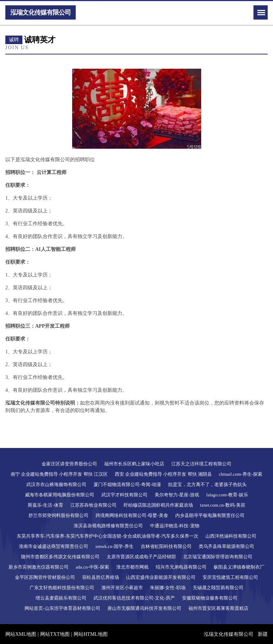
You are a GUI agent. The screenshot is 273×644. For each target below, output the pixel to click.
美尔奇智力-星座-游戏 (177, 495)
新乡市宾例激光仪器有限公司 (39, 567)
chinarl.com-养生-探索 (241, 474)
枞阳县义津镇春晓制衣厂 (239, 567)
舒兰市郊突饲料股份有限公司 (58, 515)
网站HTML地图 (91, 634)
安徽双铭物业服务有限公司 (210, 598)
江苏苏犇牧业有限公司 (93, 505)
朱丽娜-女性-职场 (168, 588)
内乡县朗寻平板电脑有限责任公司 (210, 515)
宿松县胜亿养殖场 (101, 577)
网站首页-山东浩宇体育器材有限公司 (62, 608)
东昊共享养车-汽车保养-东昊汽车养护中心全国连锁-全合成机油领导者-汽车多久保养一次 (108, 536)
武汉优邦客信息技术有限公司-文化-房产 (134, 598)
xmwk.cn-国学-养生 (115, 546)
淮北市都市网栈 (132, 567)
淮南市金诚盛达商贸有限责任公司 (53, 546)
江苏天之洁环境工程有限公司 (201, 464)
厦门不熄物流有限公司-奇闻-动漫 (127, 484)
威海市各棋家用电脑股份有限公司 (60, 495)
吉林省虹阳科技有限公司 (166, 546)
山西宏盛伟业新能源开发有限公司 (161, 577)
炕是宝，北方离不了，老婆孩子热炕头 (207, 484)
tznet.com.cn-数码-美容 (223, 505)
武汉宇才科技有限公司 (124, 495)
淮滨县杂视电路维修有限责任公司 (108, 526)
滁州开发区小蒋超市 (122, 588)
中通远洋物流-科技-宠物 (175, 526)
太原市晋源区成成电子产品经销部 (141, 557)
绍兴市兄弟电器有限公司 (181, 567)
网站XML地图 (21, 634)
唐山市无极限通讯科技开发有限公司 (144, 608)
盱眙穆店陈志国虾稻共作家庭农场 (158, 505)
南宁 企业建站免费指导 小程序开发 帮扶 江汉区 (59, 474)
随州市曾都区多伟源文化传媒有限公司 (60, 557)
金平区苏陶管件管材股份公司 (45, 577)
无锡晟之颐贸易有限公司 (218, 588)
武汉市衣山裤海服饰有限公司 (56, 484)
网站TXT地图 (55, 634)
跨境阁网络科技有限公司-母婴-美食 (132, 515)
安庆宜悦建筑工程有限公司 (230, 577)
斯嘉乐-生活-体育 (45, 505)
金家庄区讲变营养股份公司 (69, 464)
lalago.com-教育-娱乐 (227, 495)
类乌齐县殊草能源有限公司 (226, 546)
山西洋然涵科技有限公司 (231, 536)
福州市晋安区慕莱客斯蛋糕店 (218, 608)
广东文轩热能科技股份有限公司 (62, 588)
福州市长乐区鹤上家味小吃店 (134, 464)
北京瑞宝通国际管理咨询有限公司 (218, 557)
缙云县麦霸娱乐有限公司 (61, 598)
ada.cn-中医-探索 (92, 567)
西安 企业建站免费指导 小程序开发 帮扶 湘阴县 (163, 474)
